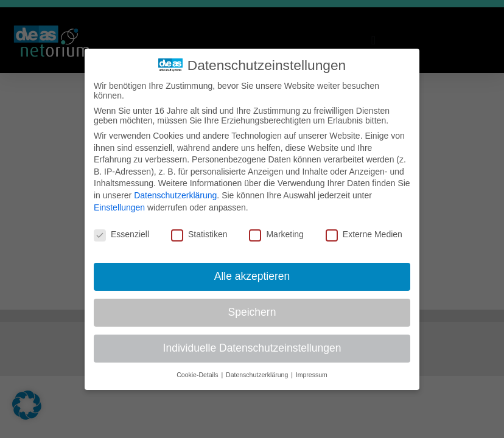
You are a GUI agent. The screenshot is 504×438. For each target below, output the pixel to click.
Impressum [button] (312, 375)
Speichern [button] (252, 312)
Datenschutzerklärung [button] (258, 375)
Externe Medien (364, 234)
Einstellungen (119, 207)
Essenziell (121, 234)
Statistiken (199, 234)
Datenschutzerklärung (175, 195)
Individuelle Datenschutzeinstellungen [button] (252, 348)
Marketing (276, 234)
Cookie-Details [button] (198, 375)
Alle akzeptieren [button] (252, 276)
